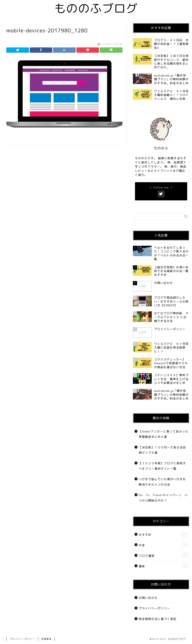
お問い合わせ (148, 598)
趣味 (163, 566)
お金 (163, 545)
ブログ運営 (163, 556)
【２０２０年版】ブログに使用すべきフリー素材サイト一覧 (162, 466)
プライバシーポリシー (154, 608)
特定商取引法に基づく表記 (158, 619)
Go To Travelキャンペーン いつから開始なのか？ (163, 498)
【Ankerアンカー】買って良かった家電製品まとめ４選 (164, 434)
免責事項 (46, 639)
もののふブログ (96, 8)
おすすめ (163, 534)
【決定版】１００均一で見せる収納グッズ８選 (162, 450)
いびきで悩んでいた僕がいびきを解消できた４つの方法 (162, 482)
